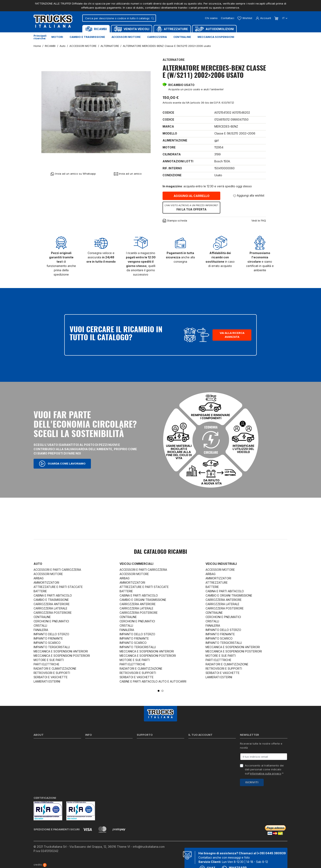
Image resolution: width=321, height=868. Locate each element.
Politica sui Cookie (97, 760)
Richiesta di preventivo (151, 760)
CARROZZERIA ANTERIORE (52, 604)
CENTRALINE (42, 617)
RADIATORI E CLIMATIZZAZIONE (55, 669)
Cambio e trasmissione (87, 37)
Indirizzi (193, 760)
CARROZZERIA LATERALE (50, 608)
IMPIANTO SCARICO (47, 643)
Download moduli (148, 755)
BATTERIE (40, 591)
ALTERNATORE (174, 60)
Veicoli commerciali (136, 564)
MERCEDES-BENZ (226, 126)
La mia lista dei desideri (203, 765)
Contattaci (228, 18)
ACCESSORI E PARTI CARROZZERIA (57, 570)
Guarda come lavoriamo (62, 464)
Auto (38, 564)
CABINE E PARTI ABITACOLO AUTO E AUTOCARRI (153, 681)
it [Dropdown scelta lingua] (284, 18)
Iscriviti (252, 782)
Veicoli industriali (221, 564)
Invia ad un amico (128, 174)
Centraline (182, 37)
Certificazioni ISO (45, 749)
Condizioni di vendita (99, 755)
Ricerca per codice (149, 744)
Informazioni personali (203, 744)
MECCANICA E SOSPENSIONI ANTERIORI (61, 651)
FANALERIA (41, 630)
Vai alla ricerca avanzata (232, 335)
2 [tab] (162, 691)
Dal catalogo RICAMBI (160, 552)
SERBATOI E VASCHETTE (51, 677)
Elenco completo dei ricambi (103, 776)
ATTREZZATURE (217, 583)
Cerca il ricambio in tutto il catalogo (108, 765)
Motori (57, 37)
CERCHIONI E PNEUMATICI (51, 621)
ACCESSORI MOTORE (48, 574)
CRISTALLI (40, 626)
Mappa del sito (95, 771)
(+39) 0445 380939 (271, 853)
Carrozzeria (157, 37)
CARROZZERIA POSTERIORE (53, 613)
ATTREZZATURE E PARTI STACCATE (58, 587)
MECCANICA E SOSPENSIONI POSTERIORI (62, 656)
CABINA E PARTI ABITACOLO (53, 595)
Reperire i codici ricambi (152, 749)
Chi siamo (211, 18)
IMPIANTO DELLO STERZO (51, 634)
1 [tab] (159, 691)
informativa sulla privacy (266, 773)
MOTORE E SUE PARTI (49, 660)
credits (40, 865)
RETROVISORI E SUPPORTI (52, 673)
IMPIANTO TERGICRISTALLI (52, 647)
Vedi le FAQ (259, 220)
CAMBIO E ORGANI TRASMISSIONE (143, 600)
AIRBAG (39, 578)
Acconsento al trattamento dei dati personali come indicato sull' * (264, 769)
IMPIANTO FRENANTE (48, 638)
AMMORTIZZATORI (46, 583)
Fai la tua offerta (191, 207)
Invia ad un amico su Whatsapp (73, 174)
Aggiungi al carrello (192, 196)
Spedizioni (92, 744)
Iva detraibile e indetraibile (154, 765)
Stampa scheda (175, 221)
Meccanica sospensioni (216, 37)
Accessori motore (126, 37)
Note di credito (198, 755)
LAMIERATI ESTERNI (47, 681)
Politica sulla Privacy (98, 749)
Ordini (192, 749)
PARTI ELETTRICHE (46, 664)
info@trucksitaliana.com (149, 847)
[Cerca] (119, 18)
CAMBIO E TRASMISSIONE (51, 600)
